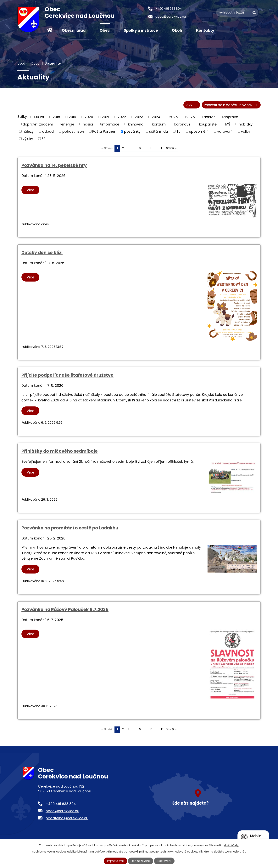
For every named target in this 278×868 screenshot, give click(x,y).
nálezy (28, 131)
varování (225, 131)
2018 (56, 117)
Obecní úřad (74, 30)
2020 (89, 117)
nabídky (246, 124)
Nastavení (164, 861)
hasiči (88, 124)
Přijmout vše (115, 861)
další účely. (232, 845)
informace (110, 124)
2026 (191, 117)
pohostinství (73, 131)
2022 (122, 117)
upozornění (199, 131)
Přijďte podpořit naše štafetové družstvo (67, 375)
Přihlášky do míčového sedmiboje (60, 451)
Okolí (177, 30)
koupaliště (208, 124)
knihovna (136, 124)
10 (151, 148)
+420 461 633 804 (61, 804)
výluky (28, 139)
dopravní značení (38, 124)
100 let (39, 117)
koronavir (182, 124)
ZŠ (44, 139)
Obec (105, 30)
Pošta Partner (104, 131)
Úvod (50, 30)
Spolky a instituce (141, 30)
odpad (48, 131)
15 (162, 148)
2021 (105, 117)
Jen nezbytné (141, 861)
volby (246, 131)
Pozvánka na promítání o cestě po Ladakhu (70, 528)
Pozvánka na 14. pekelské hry (54, 165)
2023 (139, 117)
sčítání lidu (158, 131)
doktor (209, 117)
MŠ (228, 124)
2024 (156, 117)
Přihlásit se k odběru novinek (231, 105)
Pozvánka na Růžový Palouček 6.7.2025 (65, 609)
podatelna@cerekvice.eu (67, 818)
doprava (231, 117)
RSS (192, 105)
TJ (178, 131)
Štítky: (22, 117)
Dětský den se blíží (42, 253)
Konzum (159, 124)
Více (30, 190)
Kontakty (205, 30)
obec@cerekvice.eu (62, 811)
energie (68, 124)
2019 (72, 117)
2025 (173, 117)
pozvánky (132, 131)
